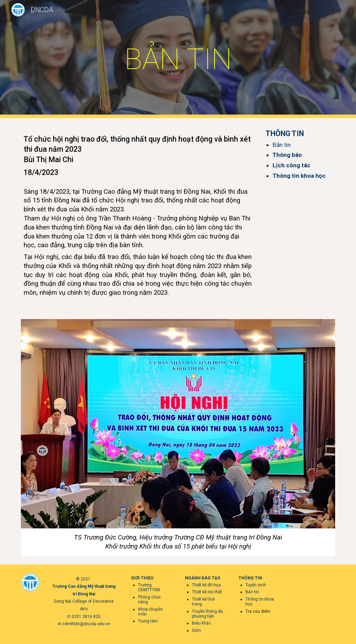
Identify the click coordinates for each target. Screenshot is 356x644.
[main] (178, 59)
